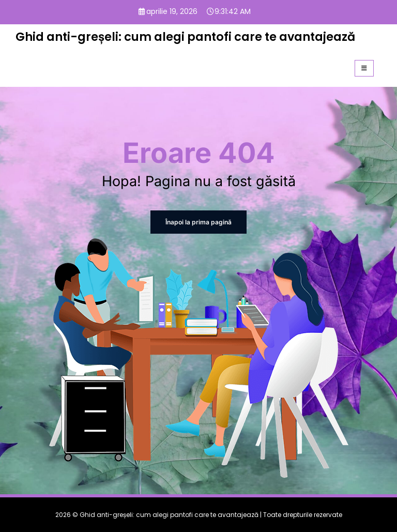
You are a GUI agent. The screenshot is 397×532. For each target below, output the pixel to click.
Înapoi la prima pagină (199, 222)
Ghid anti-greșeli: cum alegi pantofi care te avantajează (185, 37)
